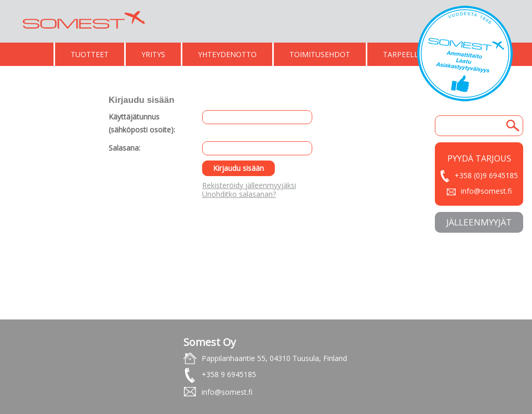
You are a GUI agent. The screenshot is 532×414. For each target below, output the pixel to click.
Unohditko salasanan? (239, 194)
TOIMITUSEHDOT (320, 54)
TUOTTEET (90, 54)
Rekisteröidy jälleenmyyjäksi (249, 185)
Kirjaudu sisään (238, 168)
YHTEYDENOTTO (227, 54)
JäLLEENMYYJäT (479, 222)
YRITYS (153, 54)
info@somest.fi (486, 191)
